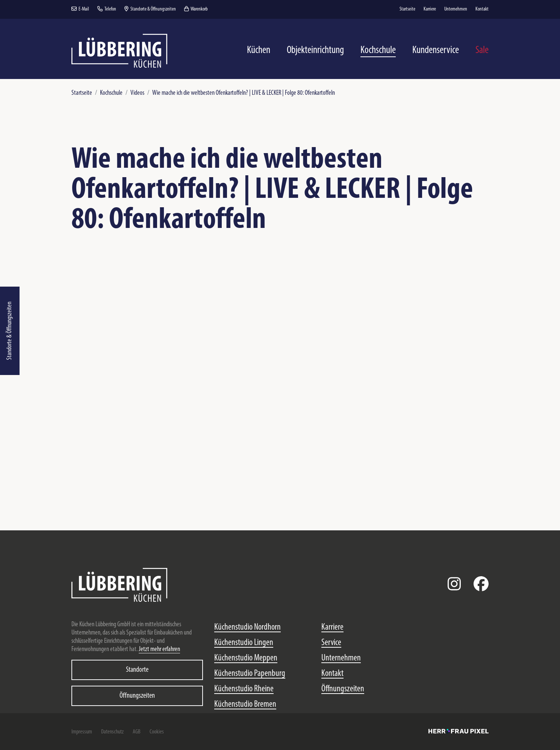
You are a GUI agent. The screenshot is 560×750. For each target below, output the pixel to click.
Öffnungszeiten (137, 696)
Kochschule (111, 93)
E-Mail (80, 9)
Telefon (107, 9)
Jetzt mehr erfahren (159, 649)
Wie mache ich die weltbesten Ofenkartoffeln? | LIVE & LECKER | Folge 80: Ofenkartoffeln (244, 93)
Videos (137, 93)
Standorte (137, 670)
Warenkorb (196, 9)
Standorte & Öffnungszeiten (10, 331)
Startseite (82, 93)
